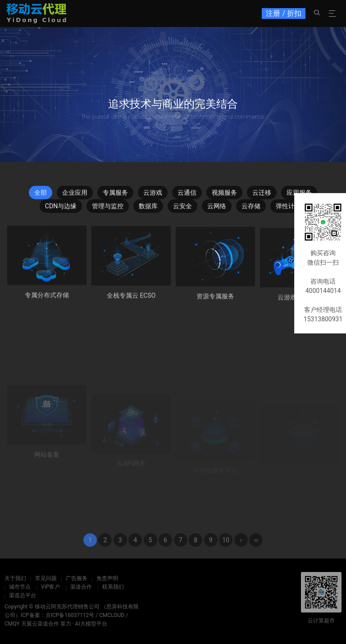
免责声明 (107, 578)
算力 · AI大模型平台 (84, 624)
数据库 (148, 209)
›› (256, 551)
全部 (41, 195)
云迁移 (262, 195)
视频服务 (224, 195)
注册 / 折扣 (284, 13)
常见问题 (46, 578)
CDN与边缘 (61, 209)
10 (226, 551)
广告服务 (77, 578)
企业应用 (75, 195)
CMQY (12, 624)
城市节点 (20, 587)
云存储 (251, 209)
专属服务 (115, 195)
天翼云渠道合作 (40, 624)
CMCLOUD (112, 615)
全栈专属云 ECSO (131, 300)
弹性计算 (288, 209)
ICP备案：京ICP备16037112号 (57, 615)
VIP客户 (50, 587)
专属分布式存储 (47, 298)
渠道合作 (81, 587)
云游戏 (153, 195)
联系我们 (113, 587)
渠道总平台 (23, 595)
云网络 (217, 209)
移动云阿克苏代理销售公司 (67, 607)
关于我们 (15, 578)
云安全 (182, 209)
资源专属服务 (215, 302)
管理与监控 (108, 209)
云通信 (187, 195)
